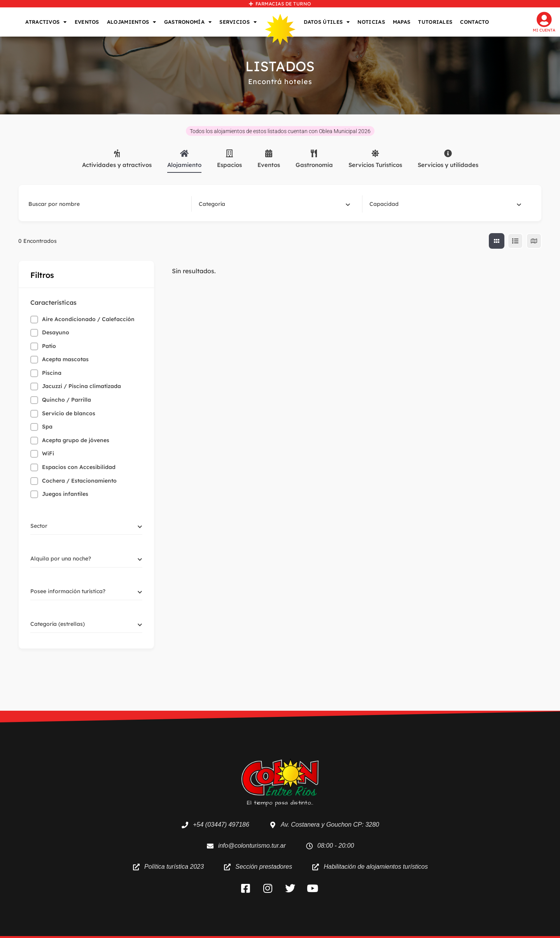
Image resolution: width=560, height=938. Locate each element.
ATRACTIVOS (46, 22)
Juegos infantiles (65, 494)
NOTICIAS (371, 22)
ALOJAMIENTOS (132, 22)
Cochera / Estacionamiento (79, 481)
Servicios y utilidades (448, 159)
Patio (49, 346)
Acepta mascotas (65, 359)
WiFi (48, 453)
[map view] (534, 241)
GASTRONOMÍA (188, 22)
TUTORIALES (435, 22)
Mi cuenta (544, 30)
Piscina (52, 373)
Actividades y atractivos (117, 159)
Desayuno (56, 332)
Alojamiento (184, 159)
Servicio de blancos (69, 413)
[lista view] (515, 241)
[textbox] (212, 204)
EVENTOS (87, 22)
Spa (47, 427)
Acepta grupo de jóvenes (76, 440)
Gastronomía (314, 159)
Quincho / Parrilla (66, 400)
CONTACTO (474, 22)
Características (53, 302)
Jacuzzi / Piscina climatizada (81, 386)
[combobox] (274, 204)
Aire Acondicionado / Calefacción (88, 319)
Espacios (229, 159)
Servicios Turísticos (375, 159)
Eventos (269, 159)
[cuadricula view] (497, 241)
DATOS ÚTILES (327, 22)
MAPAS (402, 22)
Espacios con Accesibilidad (79, 467)
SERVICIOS (238, 22)
